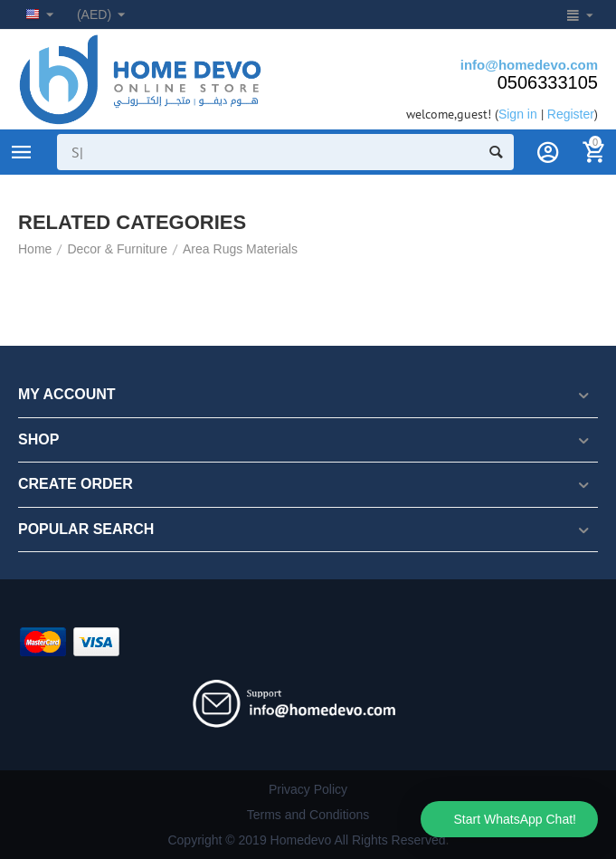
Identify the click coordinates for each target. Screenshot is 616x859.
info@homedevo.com (529, 65)
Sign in (518, 114)
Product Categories (22, 152)
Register (571, 114)
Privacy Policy (308, 789)
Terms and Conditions (308, 815)
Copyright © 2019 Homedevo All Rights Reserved (306, 840)
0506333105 (548, 82)
